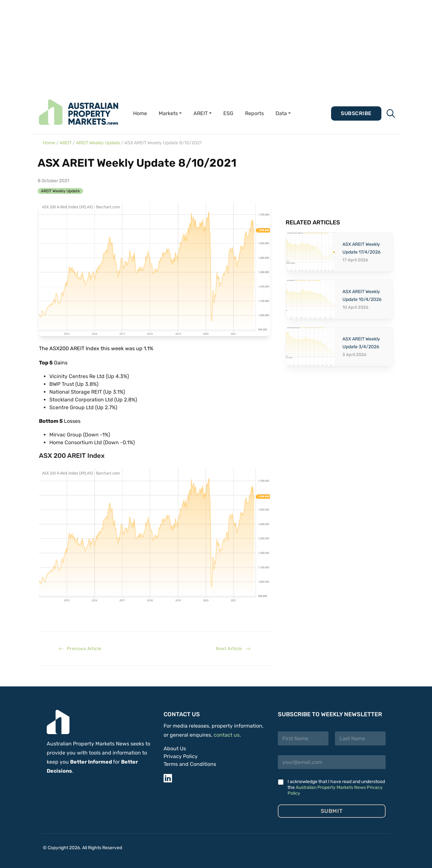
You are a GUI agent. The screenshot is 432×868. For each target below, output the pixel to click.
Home (140, 113)
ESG (228, 113)
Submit (332, 811)
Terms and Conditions (190, 764)
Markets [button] (168, 113)
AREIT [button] (201, 113)
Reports (254, 113)
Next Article (233, 649)
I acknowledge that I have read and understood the (336, 787)
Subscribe (356, 113)
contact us (227, 735)
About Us (175, 749)
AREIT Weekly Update (98, 143)
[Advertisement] (195, 45)
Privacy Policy (181, 756)
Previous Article (80, 649)
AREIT (66, 143)
